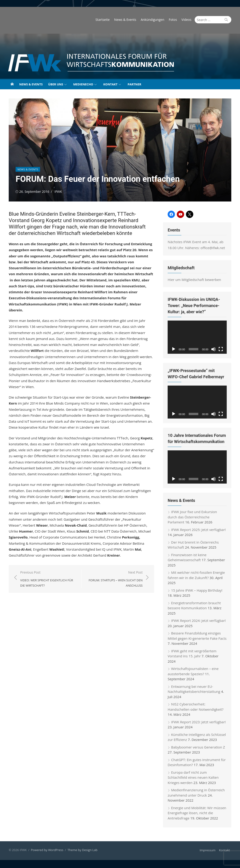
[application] (198, 337)
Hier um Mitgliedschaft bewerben (195, 280)
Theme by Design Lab (82, 851)
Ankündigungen (154, 20)
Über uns (56, 84)
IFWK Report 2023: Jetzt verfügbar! (199, 723)
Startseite (104, 20)
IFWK (57, 192)
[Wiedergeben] (174, 349)
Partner (134, 84)
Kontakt (110, 84)
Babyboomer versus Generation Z (198, 748)
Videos (187, 20)
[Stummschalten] (214, 349)
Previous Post (48, 579)
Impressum (209, 851)
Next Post (114, 579)
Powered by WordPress (46, 851)
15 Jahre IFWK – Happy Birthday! (197, 591)
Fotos (174, 20)
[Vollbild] (222, 349)
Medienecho (83, 84)
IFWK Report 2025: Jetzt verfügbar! (199, 531)
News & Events (126, 20)
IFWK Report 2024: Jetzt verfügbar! (199, 622)
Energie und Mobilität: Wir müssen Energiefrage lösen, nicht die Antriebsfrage (197, 814)
